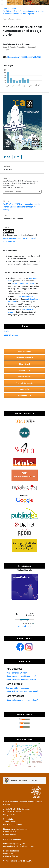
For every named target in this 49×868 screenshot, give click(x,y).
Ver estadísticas (25, 626)
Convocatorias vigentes (24, 383)
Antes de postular (24, 351)
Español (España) (11, 335)
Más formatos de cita (13, 192)
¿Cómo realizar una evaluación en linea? (22, 700)
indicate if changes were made (23, 283)
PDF (18, 157)
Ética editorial (24, 364)
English (7, 331)
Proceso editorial (24, 377)
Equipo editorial (24, 370)
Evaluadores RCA (24, 396)
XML (8, 157)
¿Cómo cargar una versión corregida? (21, 676)
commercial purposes (25, 296)
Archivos (13, 9)
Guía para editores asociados (17, 688)
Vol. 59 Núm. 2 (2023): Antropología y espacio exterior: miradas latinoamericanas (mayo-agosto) (23, 12)
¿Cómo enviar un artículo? (16, 673)
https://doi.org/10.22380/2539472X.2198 (24, 57)
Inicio (5, 9)
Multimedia (24, 389)
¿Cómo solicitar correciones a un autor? (22, 691)
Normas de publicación (24, 358)
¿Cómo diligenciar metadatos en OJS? (21, 679)
